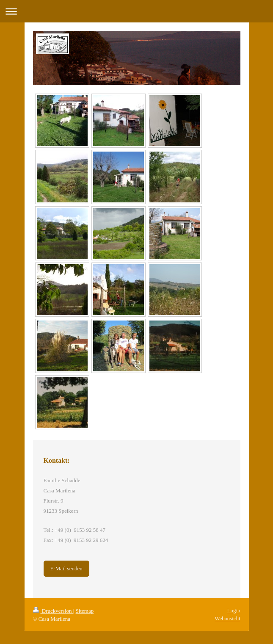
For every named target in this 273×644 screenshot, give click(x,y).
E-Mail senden (66, 568)
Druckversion (53, 611)
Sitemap (85, 611)
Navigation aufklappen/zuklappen (136, 11)
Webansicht (227, 618)
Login (233, 610)
